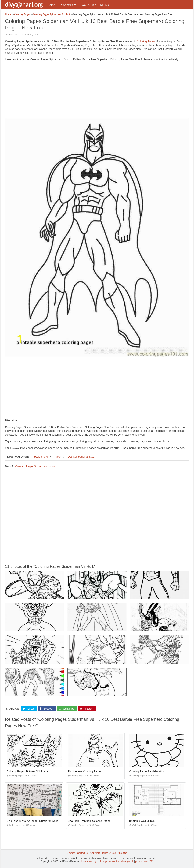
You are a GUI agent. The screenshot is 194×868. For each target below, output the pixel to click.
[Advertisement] (97, 91)
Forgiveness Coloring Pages (84, 771)
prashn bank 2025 (144, 861)
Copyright (95, 853)
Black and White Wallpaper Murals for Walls (32, 821)
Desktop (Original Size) (81, 457)
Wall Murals (89, 5)
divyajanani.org (24, 4)
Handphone (41, 457)
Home (51, 5)
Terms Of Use (109, 853)
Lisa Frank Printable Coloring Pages (89, 821)
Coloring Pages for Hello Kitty (147, 771)
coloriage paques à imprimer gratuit (116, 861)
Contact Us (83, 853)
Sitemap (71, 853)
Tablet (58, 457)
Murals (104, 5)
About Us (122, 853)
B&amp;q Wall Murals (142, 821)
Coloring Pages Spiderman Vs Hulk (36, 466)
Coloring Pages (68, 5)
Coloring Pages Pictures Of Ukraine (28, 771)
